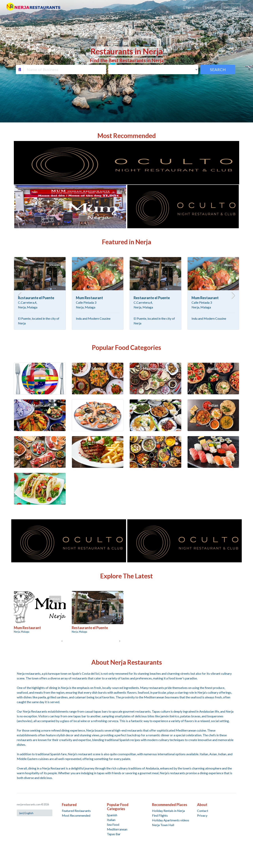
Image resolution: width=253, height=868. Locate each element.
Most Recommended (76, 815)
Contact (203, 811)
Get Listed (231, 7)
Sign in (189, 7)
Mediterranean (117, 829)
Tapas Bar (114, 834)
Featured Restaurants (76, 811)
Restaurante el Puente (36, 298)
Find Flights (160, 815)
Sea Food (113, 824)
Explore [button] (209, 7)
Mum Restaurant (89, 298)
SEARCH (218, 70)
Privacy (202, 815)
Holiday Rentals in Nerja (168, 811)
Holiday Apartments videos (171, 820)
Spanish (112, 815)
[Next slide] (233, 296)
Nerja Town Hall (163, 825)
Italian (111, 820)
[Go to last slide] (20, 296)
